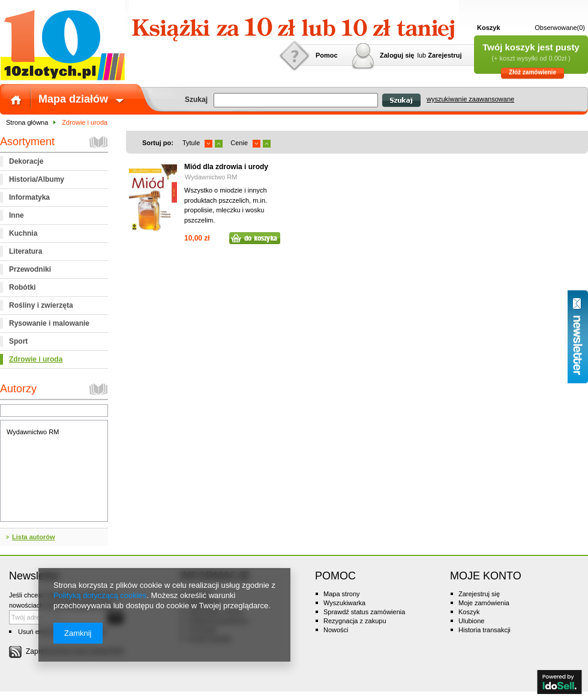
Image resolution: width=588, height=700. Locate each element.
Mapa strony (342, 594)
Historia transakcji (484, 630)
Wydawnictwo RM (33, 432)
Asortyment (27, 142)
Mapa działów (73, 99)
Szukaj (401, 100)
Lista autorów (34, 537)
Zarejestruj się (479, 594)
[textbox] (296, 100)
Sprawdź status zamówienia (364, 612)
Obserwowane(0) (560, 28)
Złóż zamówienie (532, 72)
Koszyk (489, 28)
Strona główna (27, 122)
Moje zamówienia (484, 603)
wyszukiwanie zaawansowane (470, 99)
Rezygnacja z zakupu (355, 621)
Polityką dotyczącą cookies (100, 595)
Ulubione (471, 621)
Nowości (336, 630)
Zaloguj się (397, 55)
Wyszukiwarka (344, 603)
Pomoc (327, 55)
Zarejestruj (445, 55)
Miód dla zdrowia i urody (226, 167)
